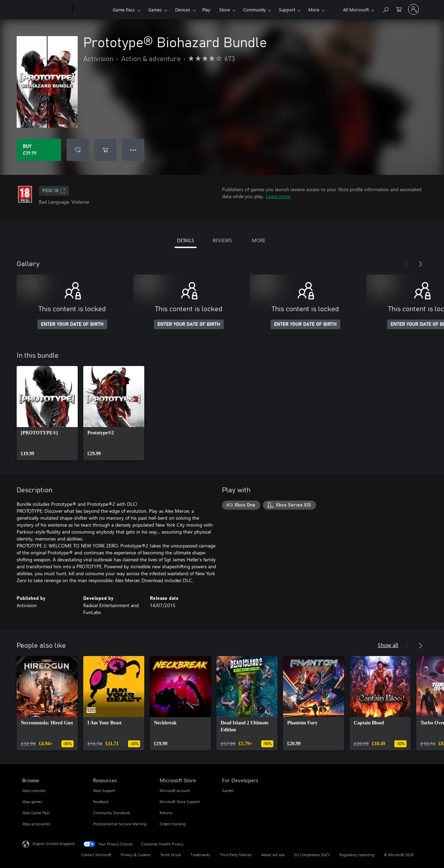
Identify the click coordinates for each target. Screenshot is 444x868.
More (314, 10)
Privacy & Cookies (136, 855)
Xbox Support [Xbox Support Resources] (104, 790)
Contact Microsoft (96, 855)
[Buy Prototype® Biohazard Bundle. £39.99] (39, 150)
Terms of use (171, 855)
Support (287, 10)
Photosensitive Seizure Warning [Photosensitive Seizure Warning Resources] (120, 824)
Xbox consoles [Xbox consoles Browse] (34, 790)
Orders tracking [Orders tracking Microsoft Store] (173, 824)
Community (254, 10)
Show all (388, 645)
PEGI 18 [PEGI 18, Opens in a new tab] (54, 191)
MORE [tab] (259, 240)
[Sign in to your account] (413, 9)
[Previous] (407, 264)
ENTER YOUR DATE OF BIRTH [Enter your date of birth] (72, 324)
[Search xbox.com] (385, 9)
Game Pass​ (124, 10)
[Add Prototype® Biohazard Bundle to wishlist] (78, 150)
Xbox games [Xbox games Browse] (32, 802)
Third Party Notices (236, 855)
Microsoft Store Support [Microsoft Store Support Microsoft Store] (180, 802)
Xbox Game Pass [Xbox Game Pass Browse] (36, 813)
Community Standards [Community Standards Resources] (112, 813)
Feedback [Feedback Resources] (101, 802)
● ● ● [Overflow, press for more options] (133, 150)
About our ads (273, 855)
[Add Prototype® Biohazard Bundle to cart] (105, 150)
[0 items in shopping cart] (399, 9)
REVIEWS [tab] (222, 240)
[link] (47, 413)
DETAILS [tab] (185, 240)
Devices (183, 10)
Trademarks (200, 855)
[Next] (420, 264)
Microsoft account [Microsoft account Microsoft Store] (175, 790)
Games (155, 10)
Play (206, 10)
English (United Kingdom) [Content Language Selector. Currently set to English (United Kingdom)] (54, 844)
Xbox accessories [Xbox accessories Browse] (36, 824)
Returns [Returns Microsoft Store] (166, 813)
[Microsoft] (46, 10)
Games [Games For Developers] (228, 790)
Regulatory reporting (357, 855)
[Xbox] (92, 10)
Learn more (278, 196)
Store (225, 10)
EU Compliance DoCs (312, 855)
